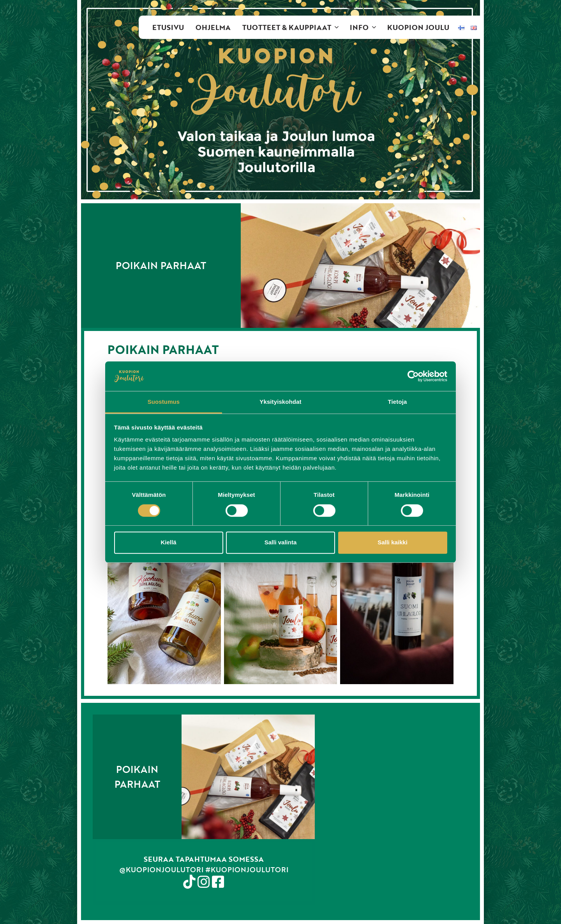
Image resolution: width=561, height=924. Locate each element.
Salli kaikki (393, 542)
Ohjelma (213, 27)
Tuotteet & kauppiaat (293, 27)
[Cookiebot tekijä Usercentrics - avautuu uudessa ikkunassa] (413, 376)
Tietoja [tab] (398, 402)
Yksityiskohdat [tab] (280, 402)
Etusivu (168, 27)
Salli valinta (281, 542)
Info (366, 27)
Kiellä (168, 542)
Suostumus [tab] (164, 402)
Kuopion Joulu (418, 27)
